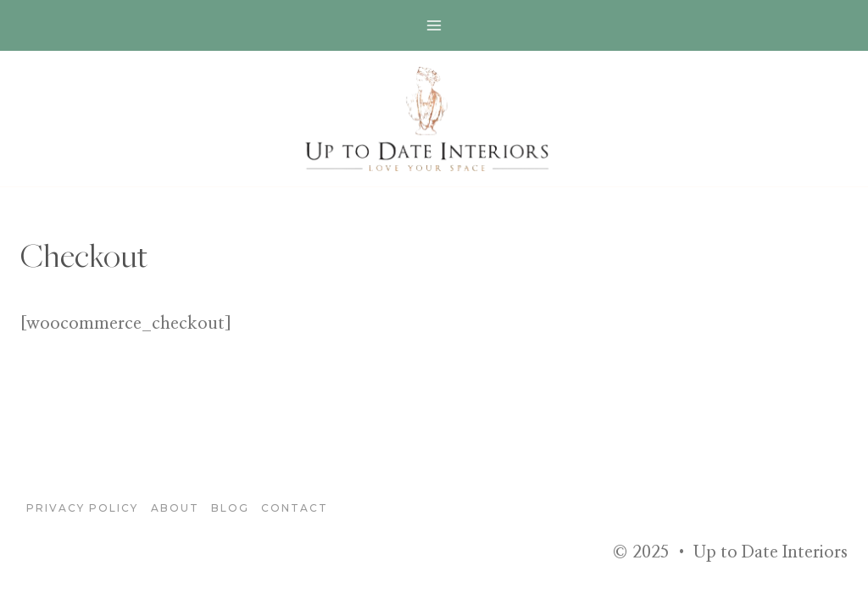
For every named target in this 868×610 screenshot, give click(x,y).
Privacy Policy (82, 508)
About (175, 508)
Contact (295, 508)
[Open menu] (434, 25)
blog (230, 508)
